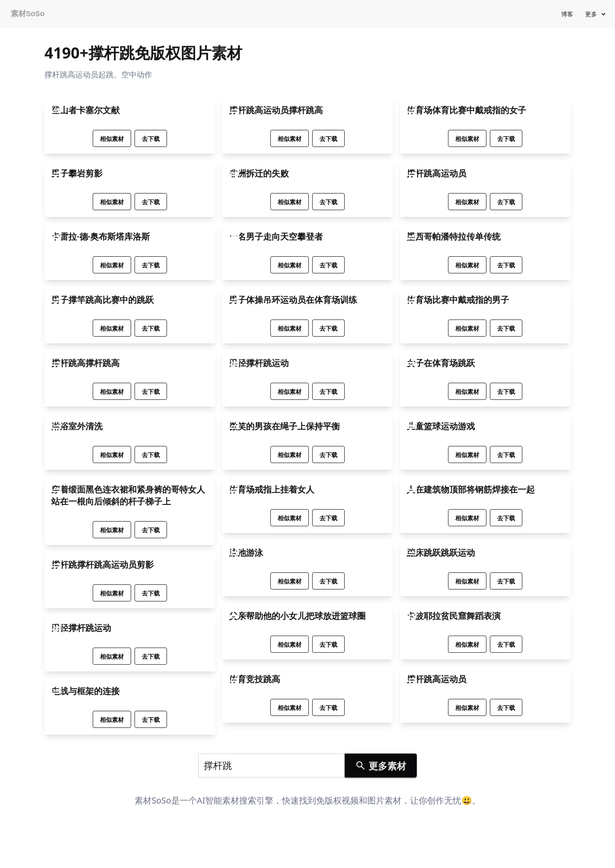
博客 (567, 14)
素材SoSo (28, 14)
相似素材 (112, 139)
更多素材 (381, 765)
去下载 (151, 139)
